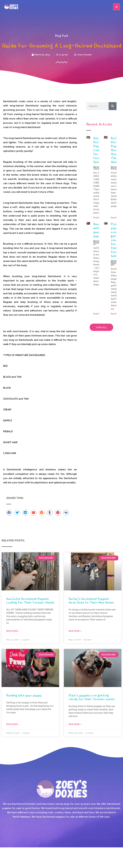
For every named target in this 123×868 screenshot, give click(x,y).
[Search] (113, 106)
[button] (9, 513)
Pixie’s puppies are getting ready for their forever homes (92, 697)
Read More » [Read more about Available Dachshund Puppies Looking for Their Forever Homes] (13, 631)
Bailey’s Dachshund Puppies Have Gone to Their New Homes (91, 600)
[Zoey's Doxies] (11, 7)
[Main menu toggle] (117, 7)
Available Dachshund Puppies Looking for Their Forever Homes (30, 600)
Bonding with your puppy (99, 230)
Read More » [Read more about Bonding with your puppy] (13, 724)
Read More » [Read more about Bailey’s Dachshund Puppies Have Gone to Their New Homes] (75, 631)
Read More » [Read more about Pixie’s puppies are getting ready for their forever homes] (75, 724)
